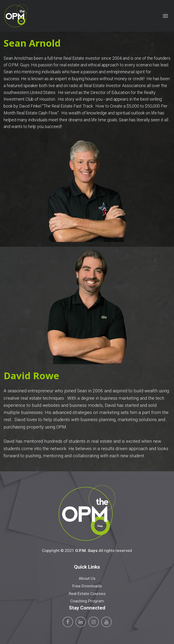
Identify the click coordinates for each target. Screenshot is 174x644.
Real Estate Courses (87, 594)
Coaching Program (87, 601)
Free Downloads (87, 586)
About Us (87, 578)
